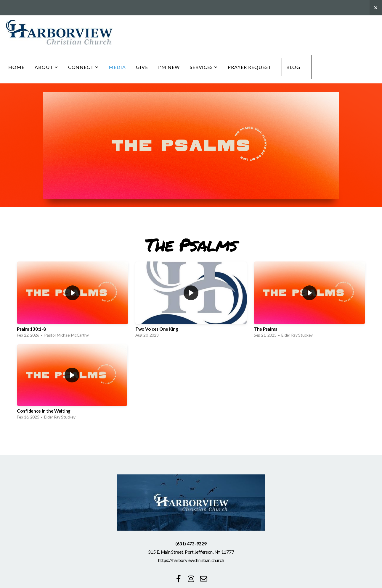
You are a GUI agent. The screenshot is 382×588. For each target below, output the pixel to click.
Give (142, 67)
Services (204, 67)
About (46, 67)
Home (16, 67)
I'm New (169, 67)
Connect (84, 67)
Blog (293, 67)
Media (117, 67)
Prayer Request (249, 67)
